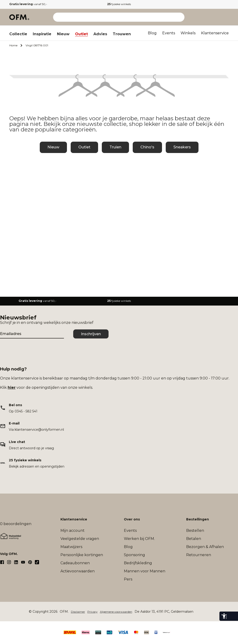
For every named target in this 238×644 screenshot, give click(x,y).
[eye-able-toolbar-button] (224, 616)
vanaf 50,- (28, 4)
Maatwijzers (71, 547)
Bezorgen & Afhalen (205, 547)
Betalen (194, 539)
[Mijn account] (205, 17)
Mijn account (73, 531)
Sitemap (201, 612)
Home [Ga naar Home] (13, 45)
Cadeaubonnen (75, 563)
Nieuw (63, 34)
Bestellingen (198, 519)
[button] (216, 17)
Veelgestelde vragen (80, 539)
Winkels (188, 33)
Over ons (132, 519)
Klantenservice (215, 33)
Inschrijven (91, 334)
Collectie (18, 34)
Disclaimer (78, 612)
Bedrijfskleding (138, 563)
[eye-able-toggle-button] (233, 616)
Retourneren (199, 555)
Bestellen (195, 531)
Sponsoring (134, 555)
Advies (100, 34)
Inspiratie (42, 34)
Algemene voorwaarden (116, 612)
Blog (152, 33)
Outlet (81, 34)
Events (169, 33)
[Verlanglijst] (216, 17)
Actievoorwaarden (78, 571)
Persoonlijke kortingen (82, 555)
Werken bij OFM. (139, 539)
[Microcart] (226, 17)
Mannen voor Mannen (145, 571)
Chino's (147, 147)
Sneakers (182, 147)
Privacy (93, 612)
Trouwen (122, 34)
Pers (128, 579)
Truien (115, 147)
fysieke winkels (119, 4)
